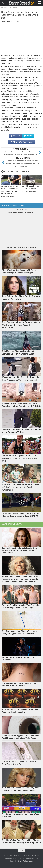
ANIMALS (5, 7)
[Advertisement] (22, 38)
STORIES (13, 7)
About (31, 861)
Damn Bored (21, 209)
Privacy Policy (22, 861)
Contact (13, 861)
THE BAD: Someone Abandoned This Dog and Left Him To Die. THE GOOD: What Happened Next (10, 191)
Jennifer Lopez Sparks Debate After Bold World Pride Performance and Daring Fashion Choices (19, 550)
